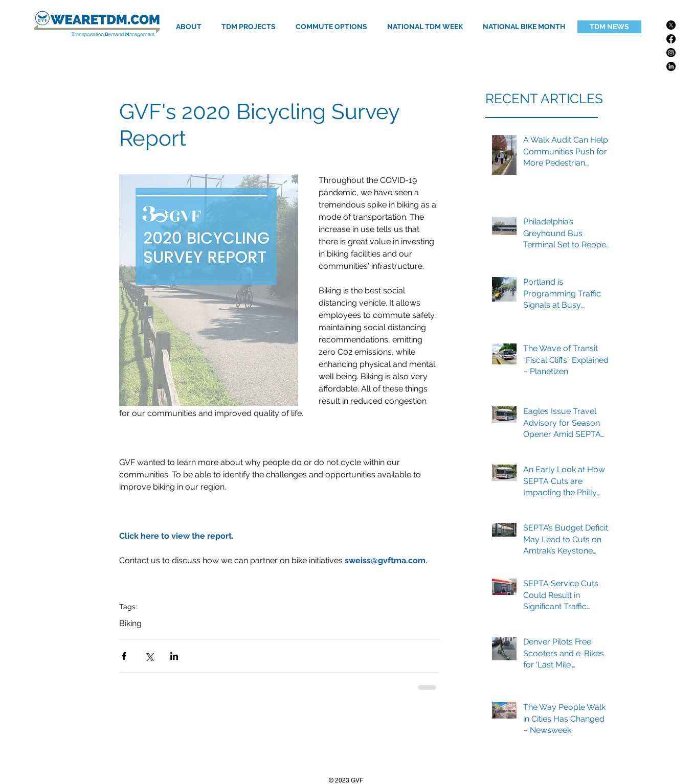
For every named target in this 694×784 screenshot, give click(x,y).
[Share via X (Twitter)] (149, 656)
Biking (130, 623)
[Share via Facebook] (124, 656)
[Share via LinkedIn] (174, 656)
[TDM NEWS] (609, 27)
